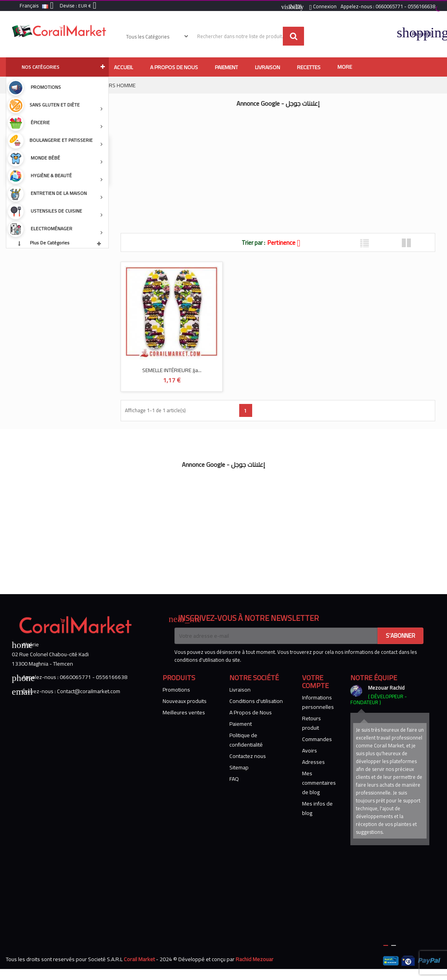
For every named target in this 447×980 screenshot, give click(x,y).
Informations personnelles (318, 702)
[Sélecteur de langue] (38, 6)
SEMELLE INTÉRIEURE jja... (172, 370)
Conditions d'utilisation (256, 701)
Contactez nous (248, 756)
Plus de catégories (50, 243)
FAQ (234, 779)
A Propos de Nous (251, 712)
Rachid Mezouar (255, 959)
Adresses (313, 762)
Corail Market (139, 959)
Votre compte (315, 682)
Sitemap (239, 767)
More (345, 67)
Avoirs (310, 751)
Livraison (240, 690)
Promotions (176, 690)
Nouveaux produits (185, 701)
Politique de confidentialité (246, 740)
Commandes (317, 739)
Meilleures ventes (184, 712)
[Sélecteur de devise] (89, 6)
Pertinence (287, 242)
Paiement (241, 724)
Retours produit (311, 723)
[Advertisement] (261, 166)
